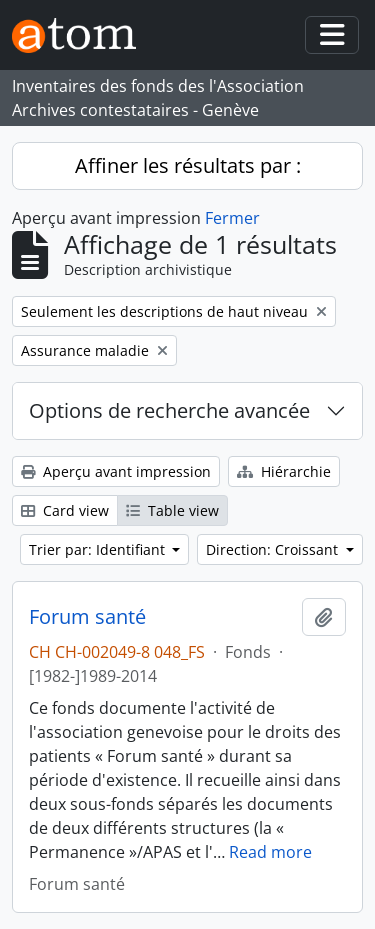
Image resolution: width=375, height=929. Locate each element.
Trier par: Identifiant (99, 549)
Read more (270, 852)
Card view (65, 510)
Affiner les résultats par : (188, 165)
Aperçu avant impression (116, 471)
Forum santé (87, 617)
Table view (172, 510)
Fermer (232, 218)
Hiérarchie (284, 471)
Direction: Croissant (274, 549)
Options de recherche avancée (169, 410)
